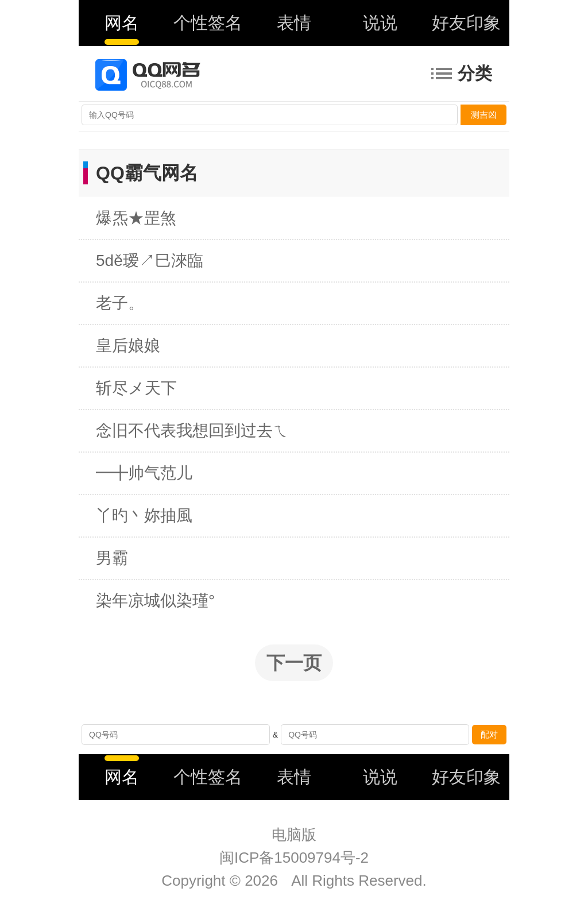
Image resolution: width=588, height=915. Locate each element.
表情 (294, 23)
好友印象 (466, 23)
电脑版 (294, 835)
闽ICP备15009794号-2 (294, 858)
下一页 (294, 663)
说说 (380, 23)
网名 (122, 23)
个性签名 (208, 23)
